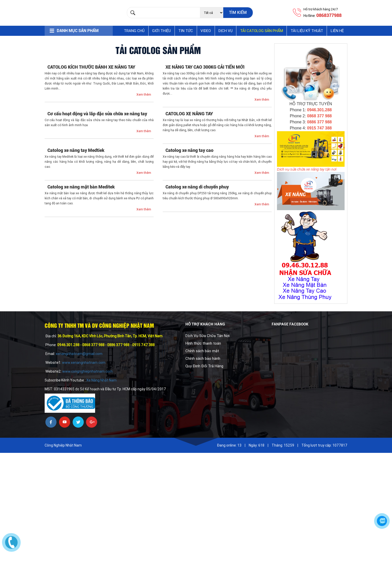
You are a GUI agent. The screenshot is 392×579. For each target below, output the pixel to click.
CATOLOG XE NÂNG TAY (189, 114)
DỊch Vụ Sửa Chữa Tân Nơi (207, 336)
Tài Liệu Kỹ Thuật (307, 31)
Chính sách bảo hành (203, 359)
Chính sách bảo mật (202, 351)
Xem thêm (144, 95)
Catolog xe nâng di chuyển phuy (197, 187)
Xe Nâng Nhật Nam (101, 380)
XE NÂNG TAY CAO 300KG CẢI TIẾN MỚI (205, 67)
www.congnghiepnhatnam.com (87, 371)
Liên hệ (337, 31)
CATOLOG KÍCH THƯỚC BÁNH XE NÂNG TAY (91, 67)
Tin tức (186, 31)
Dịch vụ (226, 31)
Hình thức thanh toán (203, 343)
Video (206, 31)
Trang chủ (134, 31)
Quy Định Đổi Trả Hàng (204, 366)
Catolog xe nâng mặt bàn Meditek (81, 187)
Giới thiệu (161, 31)
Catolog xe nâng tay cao (189, 150)
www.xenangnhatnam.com (84, 363)
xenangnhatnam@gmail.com (79, 354)
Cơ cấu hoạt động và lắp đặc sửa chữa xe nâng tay (97, 114)
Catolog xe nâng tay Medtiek (76, 150)
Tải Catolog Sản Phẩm (262, 31)
